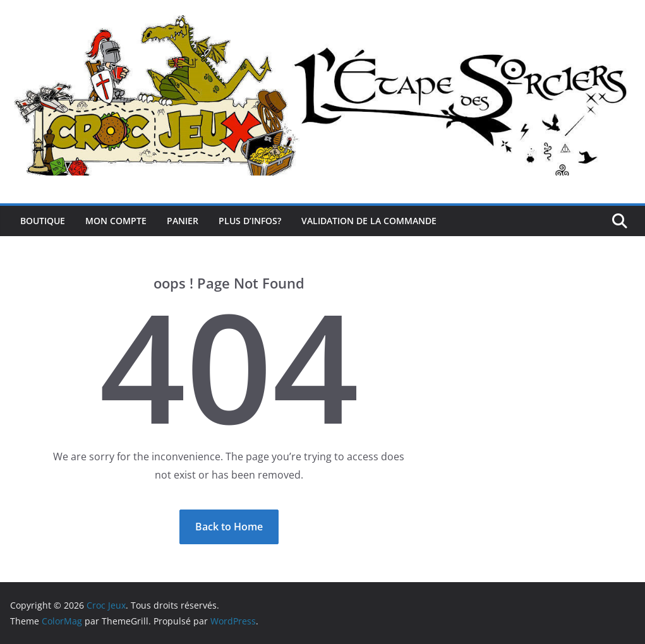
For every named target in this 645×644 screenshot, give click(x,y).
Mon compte (116, 221)
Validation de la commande (369, 221)
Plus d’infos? (250, 221)
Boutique (43, 221)
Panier (183, 221)
